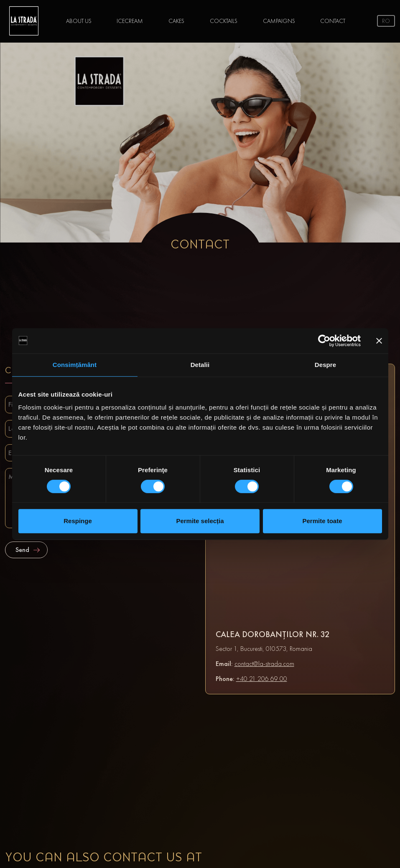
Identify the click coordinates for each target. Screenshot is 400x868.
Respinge (78, 521)
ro (386, 21)
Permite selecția (200, 521)
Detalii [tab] (200, 365)
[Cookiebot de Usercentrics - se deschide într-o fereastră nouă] (324, 341)
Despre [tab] (325, 365)
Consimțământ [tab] (75, 365)
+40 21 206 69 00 (262, 679)
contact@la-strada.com (264, 664)
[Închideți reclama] (379, 341)
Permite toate (322, 521)
